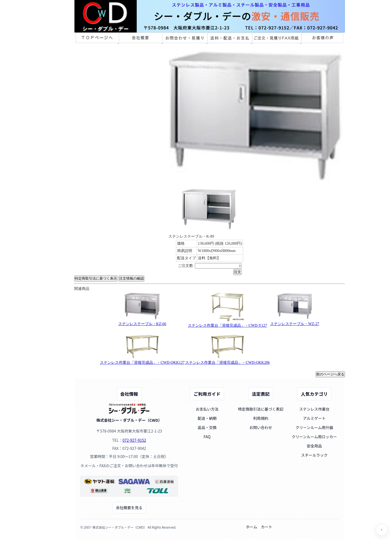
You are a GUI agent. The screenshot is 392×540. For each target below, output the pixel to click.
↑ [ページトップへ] (382, 530)
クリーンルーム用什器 (314, 427)
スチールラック (314, 455)
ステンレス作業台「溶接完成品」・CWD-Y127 (227, 325)
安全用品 (314, 446)
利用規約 (261, 418)
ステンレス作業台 (314, 409)
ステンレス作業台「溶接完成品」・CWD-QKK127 (142, 363)
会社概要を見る (129, 508)
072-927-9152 (134, 440)
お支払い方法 (207, 409)
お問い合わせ (261, 427)
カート (267, 527)
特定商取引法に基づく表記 (261, 409)
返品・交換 (207, 427)
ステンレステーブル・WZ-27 (295, 324)
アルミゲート (314, 418)
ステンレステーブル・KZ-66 (142, 324)
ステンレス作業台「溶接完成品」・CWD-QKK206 (228, 363)
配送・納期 (207, 418)
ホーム (251, 527)
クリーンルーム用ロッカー (314, 437)
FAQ (207, 437)
